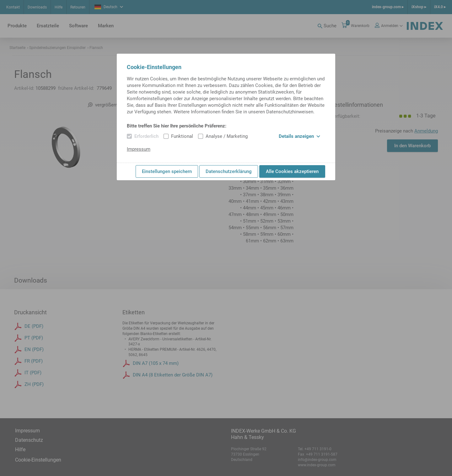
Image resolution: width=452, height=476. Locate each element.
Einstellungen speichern (167, 171)
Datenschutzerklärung (229, 171)
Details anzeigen (299, 136)
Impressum (139, 149)
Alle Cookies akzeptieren (292, 171)
